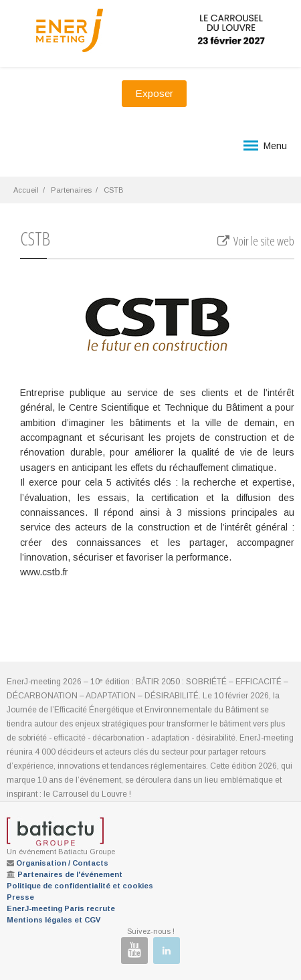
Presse (20, 897)
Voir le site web (255, 241)
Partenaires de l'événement (70, 874)
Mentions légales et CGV (54, 920)
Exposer (154, 93)
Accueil (26, 190)
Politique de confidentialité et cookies (80, 886)
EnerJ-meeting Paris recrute (61, 908)
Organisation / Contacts (62, 863)
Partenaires (71, 190)
